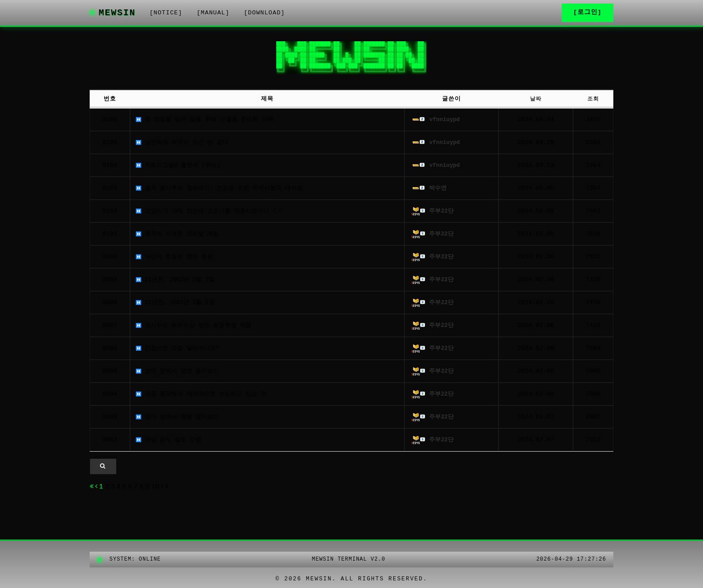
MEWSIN (117, 14)
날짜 (539, 102)
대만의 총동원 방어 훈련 (176, 260)
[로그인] (588, 14)
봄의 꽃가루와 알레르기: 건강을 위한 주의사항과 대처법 (223, 191)
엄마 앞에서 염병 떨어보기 (179, 374)
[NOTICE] (176, 14)
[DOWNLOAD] (275, 14)
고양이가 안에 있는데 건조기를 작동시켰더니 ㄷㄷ (214, 214)
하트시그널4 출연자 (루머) (179, 168)
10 (159, 491)
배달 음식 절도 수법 (169, 443)
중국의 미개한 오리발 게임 (179, 237)
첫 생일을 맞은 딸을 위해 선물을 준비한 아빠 (208, 123)
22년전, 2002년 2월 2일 (176, 283)
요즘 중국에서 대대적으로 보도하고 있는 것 (204, 397)
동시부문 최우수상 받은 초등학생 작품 (196, 329)
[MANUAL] (223, 14)
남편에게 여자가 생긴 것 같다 (184, 146)
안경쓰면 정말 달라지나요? (179, 351)
